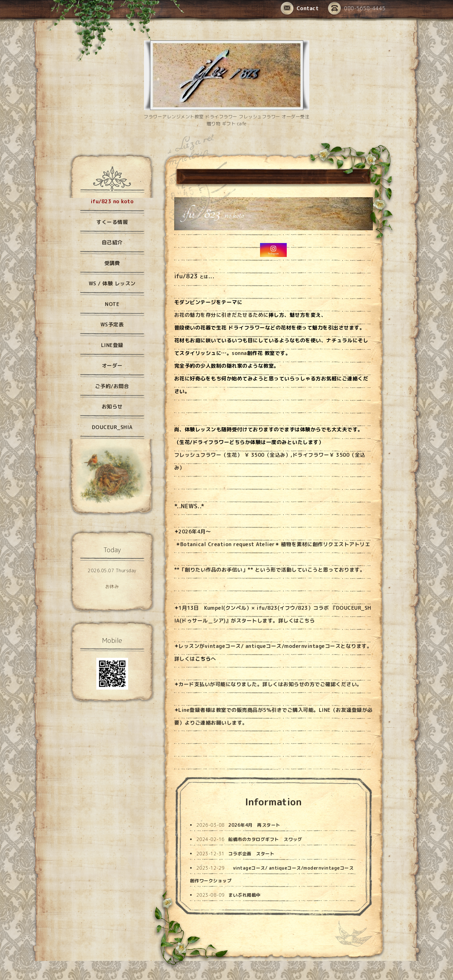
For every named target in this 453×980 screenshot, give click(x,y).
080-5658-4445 (357, 9)
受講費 (112, 263)
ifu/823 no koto (112, 201)
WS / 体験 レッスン (112, 283)
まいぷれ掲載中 (244, 895)
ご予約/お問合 (112, 386)
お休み (112, 586)
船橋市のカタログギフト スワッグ (265, 839)
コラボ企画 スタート (251, 854)
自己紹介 (112, 242)
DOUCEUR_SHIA (112, 427)
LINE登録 (112, 345)
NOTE (112, 304)
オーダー (112, 365)
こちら (307, 621)
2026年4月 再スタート (254, 825)
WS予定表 (112, 324)
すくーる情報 (112, 222)
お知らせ (294, 684)
